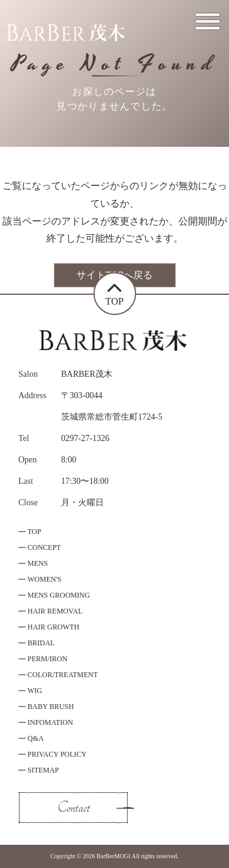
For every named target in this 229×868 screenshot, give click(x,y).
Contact (74, 807)
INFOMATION (50, 722)
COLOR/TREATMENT (63, 675)
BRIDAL (41, 643)
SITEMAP (43, 770)
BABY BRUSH (51, 707)
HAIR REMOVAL (55, 611)
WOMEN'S (45, 579)
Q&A (36, 738)
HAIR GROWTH (53, 627)
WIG (35, 691)
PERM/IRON (47, 659)
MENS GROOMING (59, 595)
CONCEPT (44, 547)
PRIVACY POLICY (57, 754)
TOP (34, 532)
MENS (38, 563)
